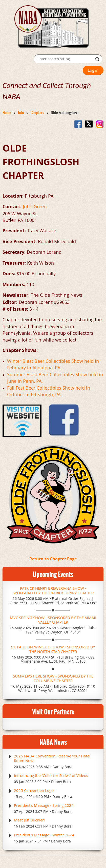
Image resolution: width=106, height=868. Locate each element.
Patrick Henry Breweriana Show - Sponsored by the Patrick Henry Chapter (53, 590)
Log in (93, 70)
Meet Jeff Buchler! (29, 820)
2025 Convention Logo (34, 790)
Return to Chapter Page (53, 559)
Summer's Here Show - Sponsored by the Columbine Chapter (53, 678)
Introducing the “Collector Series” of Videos (51, 775)
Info (21, 113)
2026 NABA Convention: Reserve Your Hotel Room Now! (52, 758)
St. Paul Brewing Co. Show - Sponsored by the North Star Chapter (53, 649)
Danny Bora (62, 767)
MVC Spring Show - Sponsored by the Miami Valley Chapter (53, 620)
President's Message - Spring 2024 (44, 805)
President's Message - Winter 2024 (44, 835)
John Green (35, 206)
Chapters (37, 113)
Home (7, 113)
